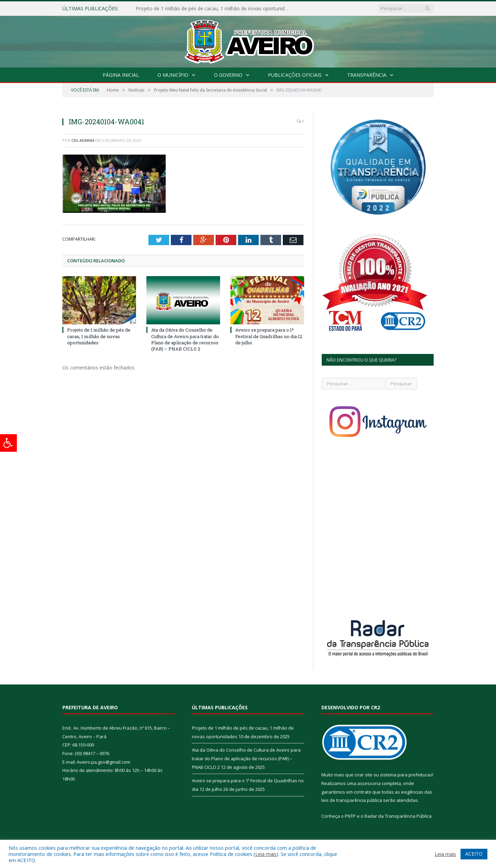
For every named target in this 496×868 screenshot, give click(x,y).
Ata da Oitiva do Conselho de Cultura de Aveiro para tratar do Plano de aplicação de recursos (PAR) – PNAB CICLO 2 (185, 339)
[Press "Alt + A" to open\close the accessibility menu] (8, 443)
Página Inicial (121, 75)
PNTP (350, 816)
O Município (173, 75)
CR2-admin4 (83, 140)
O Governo (228, 75)
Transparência (367, 75)
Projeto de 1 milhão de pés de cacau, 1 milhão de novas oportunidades (215, 9)
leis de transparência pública (352, 800)
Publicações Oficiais (295, 75)
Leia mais (266, 854)
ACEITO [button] (474, 854)
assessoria (369, 783)
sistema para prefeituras (406, 775)
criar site (363, 775)
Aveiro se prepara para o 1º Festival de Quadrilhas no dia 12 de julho (269, 336)
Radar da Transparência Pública (398, 816)
